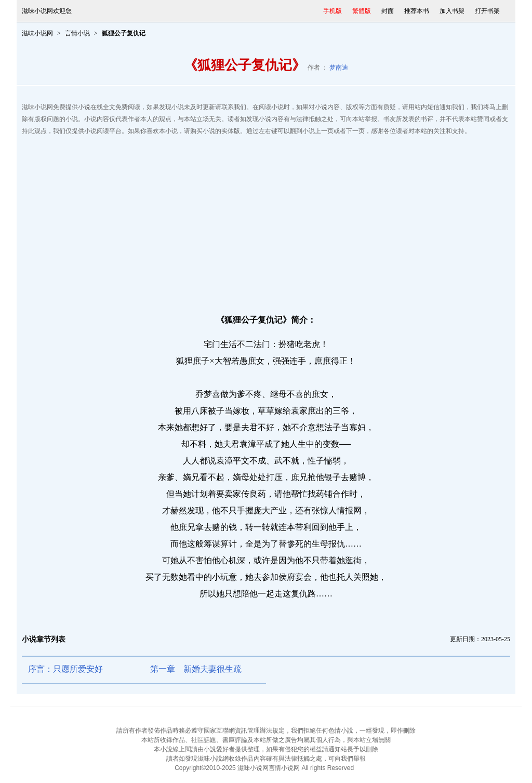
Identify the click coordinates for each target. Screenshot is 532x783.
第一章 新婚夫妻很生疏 (196, 669)
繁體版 (362, 11)
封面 (388, 11)
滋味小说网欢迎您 (47, 11)
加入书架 (452, 11)
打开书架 (487, 11)
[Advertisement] (266, 220)
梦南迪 (339, 68)
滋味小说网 (37, 33)
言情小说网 (284, 768)
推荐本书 (417, 11)
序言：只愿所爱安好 (65, 669)
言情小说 (77, 33)
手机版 (332, 11)
